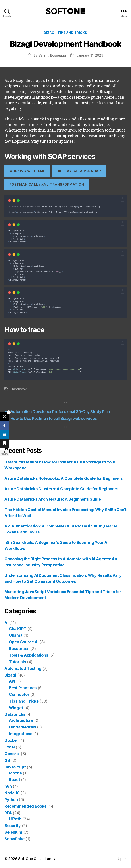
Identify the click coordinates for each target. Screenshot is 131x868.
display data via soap (79, 171)
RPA (8, 813)
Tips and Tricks (72, 33)
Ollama (16, 635)
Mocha (15, 773)
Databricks (15, 714)
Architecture (21, 720)
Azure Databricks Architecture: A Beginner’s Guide (53, 499)
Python (11, 800)
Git (7, 760)
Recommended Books (25, 806)
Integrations (21, 734)
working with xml (27, 171)
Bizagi (50, 33)
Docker (11, 740)
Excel (10, 747)
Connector (19, 694)
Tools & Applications (29, 655)
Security (13, 826)
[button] (123, 199)
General (12, 754)
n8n (8, 786)
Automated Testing (23, 668)
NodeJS (12, 793)
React (14, 780)
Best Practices (23, 688)
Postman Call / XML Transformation (47, 184)
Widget (16, 708)
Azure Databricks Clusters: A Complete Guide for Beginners (61, 489)
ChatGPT (18, 629)
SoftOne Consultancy (37, 859)
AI (6, 623)
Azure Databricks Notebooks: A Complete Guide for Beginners (63, 478)
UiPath (15, 819)
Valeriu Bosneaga (52, 55)
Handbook (19, 389)
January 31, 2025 (90, 55)
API (12, 681)
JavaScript (15, 767)
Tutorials (17, 662)
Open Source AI (24, 642)
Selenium (13, 832)
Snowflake (14, 839)
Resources (19, 649)
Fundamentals (22, 727)
